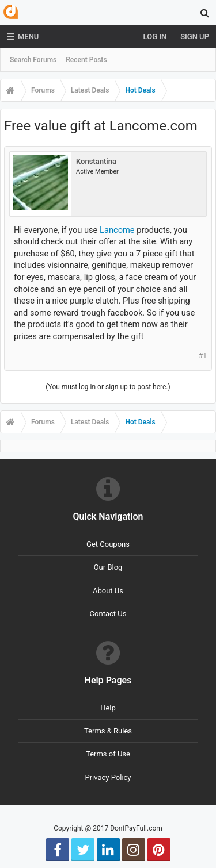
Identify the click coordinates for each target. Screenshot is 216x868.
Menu (23, 37)
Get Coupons (108, 544)
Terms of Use (108, 754)
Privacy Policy (108, 777)
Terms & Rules (108, 731)
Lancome (117, 230)
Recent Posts (86, 60)
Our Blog (108, 567)
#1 (203, 356)
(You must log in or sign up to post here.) (108, 387)
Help (108, 708)
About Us (108, 591)
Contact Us (108, 614)
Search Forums (33, 60)
